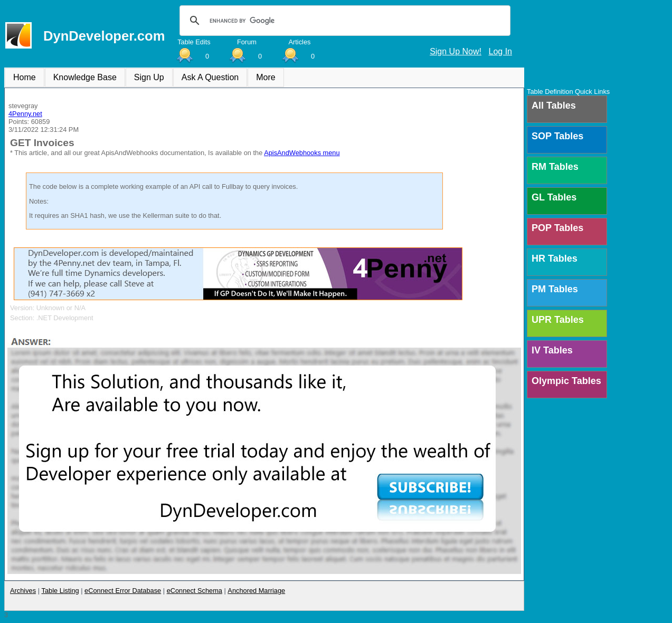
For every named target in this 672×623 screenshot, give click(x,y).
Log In (500, 51)
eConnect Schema (195, 591)
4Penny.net (25, 114)
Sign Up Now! (456, 51)
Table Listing (60, 591)
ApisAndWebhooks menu (302, 153)
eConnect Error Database (123, 591)
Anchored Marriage (256, 591)
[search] (343, 21)
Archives (23, 591)
